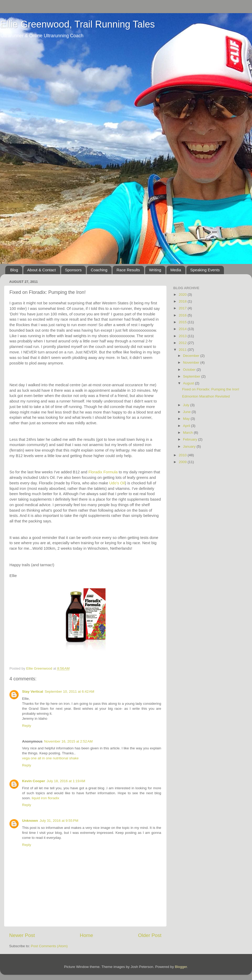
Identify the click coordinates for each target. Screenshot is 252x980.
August (189, 383)
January (190, 446)
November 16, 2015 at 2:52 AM (68, 741)
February (191, 439)
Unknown (30, 821)
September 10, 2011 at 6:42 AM (69, 692)
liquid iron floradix (46, 798)
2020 (183, 295)
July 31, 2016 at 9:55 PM (59, 821)
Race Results (128, 270)
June (187, 412)
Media (176, 270)
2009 (183, 462)
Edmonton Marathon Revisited (206, 396)
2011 (183, 350)
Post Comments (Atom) (49, 946)
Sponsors (73, 270)
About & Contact (42, 270)
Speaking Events (205, 270)
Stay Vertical (33, 692)
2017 (183, 308)
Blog (14, 270)
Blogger (181, 967)
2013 (183, 336)
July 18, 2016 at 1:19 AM (66, 781)
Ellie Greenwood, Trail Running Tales (77, 24)
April (187, 426)
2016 (183, 315)
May (187, 419)
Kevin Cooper (34, 781)
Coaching (99, 270)
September (192, 376)
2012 (183, 343)
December (192, 356)
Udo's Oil (117, 483)
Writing (155, 270)
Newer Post (22, 935)
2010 (183, 455)
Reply (27, 726)
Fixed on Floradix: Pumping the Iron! (211, 389)
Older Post (150, 935)
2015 (183, 322)
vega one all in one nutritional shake (50, 758)
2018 (183, 301)
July (187, 405)
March (188, 433)
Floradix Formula (104, 472)
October (190, 370)
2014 (183, 329)
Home (86, 935)
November (192, 362)
